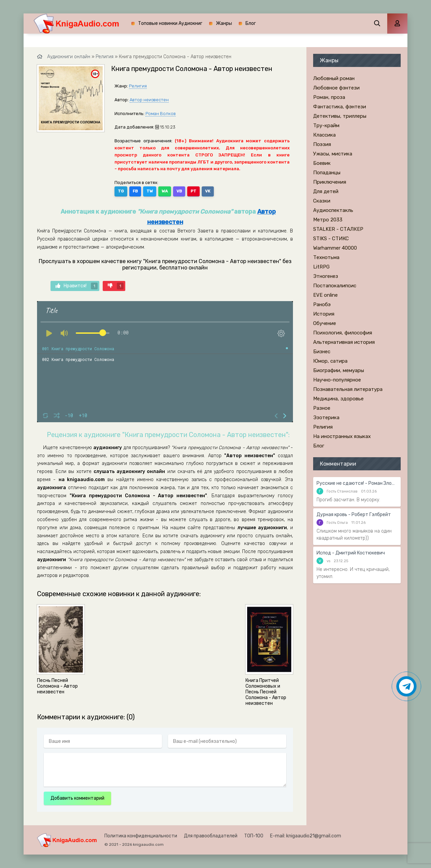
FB (135, 191)
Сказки (322, 201)
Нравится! (77, 286)
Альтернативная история (344, 342)
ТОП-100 (254, 836)
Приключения (330, 182)
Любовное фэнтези (336, 88)
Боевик (322, 163)
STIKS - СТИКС (331, 239)
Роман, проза (329, 97)
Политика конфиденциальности (141, 836)
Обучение (325, 323)
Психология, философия (343, 333)
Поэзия (322, 144)
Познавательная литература (348, 389)
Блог (251, 23)
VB (179, 191)
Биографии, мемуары (339, 370)
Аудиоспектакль (333, 210)
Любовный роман (334, 78)
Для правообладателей (211, 836)
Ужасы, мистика (333, 154)
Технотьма (326, 257)
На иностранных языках (342, 436)
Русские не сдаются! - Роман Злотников (357, 483)
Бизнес (322, 352)
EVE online (325, 295)
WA (165, 191)
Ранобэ (322, 304)
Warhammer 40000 (335, 248)
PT (193, 191)
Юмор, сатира (330, 361)
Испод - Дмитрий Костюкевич (351, 553)
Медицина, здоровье (338, 399)
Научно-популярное (337, 380)
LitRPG (321, 267)
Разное (322, 408)
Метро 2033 (328, 220)
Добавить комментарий (77, 798)
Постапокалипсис (335, 286)
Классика (324, 135)
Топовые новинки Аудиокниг (170, 23)
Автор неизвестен (149, 100)
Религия (138, 86)
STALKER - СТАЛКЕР (338, 229)
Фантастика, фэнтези (340, 107)
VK (208, 191)
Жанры (224, 23)
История (324, 314)
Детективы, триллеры (340, 116)
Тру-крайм (326, 125)
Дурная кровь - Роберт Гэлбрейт (354, 515)
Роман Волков (161, 114)
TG (121, 191)
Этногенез (326, 276)
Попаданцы (327, 173)
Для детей (326, 191)
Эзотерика (326, 418)
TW (150, 191)
